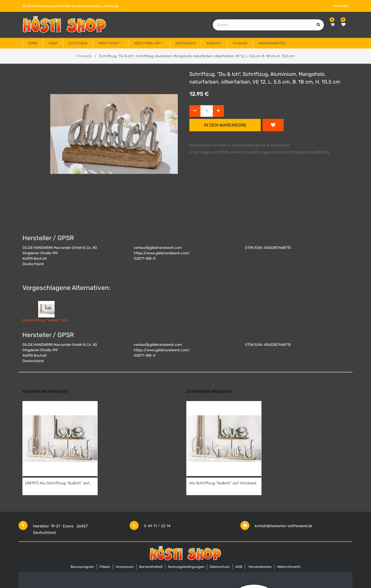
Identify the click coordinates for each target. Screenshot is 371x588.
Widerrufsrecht (289, 567)
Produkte (84, 56)
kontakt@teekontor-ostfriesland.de (284, 526)
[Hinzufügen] (218, 111)
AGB (239, 567)
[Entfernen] (195, 111)
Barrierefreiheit (151, 567)
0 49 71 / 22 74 (157, 526)
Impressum (125, 567)
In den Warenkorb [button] (225, 125)
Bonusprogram (82, 567)
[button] (273, 125)
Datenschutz (220, 567)
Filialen (105, 567)
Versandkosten (260, 567)
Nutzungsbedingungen (186, 567)
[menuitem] (33, 43)
